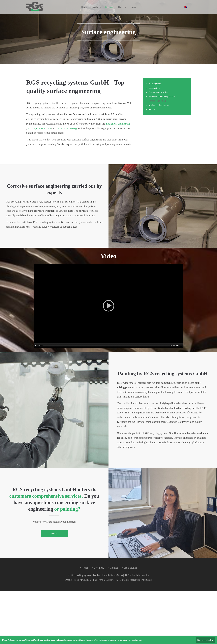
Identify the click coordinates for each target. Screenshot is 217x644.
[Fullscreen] (181, 346)
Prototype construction (158, 92)
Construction (154, 88)
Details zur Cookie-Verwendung (48, 640)
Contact (54, 533)
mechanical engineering (118, 124)
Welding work (155, 84)
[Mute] (177, 346)
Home (85, 568)
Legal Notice (130, 568)
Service (152, 109)
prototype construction (39, 128)
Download (99, 568)
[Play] (36, 346)
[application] (108, 306)
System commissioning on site (162, 96)
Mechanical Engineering (159, 105)
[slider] (107, 346)
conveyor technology (66, 128)
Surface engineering (157, 101)
